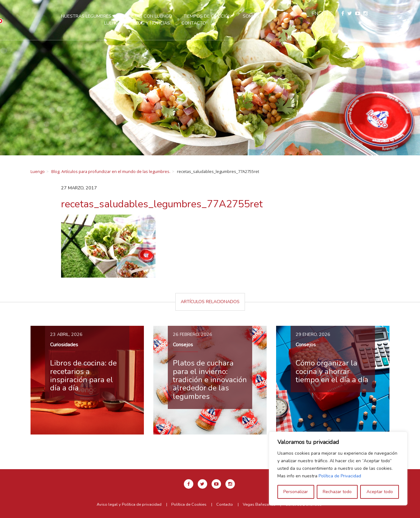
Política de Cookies (189, 504)
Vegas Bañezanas (259, 504)
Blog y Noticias (175, 23)
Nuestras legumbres (109, 16)
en (361, 14)
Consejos (183, 345)
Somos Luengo (283, 16)
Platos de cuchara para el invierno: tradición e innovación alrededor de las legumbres (210, 380)
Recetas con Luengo (170, 16)
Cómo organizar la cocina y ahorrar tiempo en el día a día (332, 371)
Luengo (38, 171)
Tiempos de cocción (230, 16)
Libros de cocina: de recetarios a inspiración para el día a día (83, 375)
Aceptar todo (380, 492)
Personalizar (296, 492)
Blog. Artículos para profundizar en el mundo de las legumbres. (111, 171)
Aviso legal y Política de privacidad (129, 504)
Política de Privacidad (340, 476)
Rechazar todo (337, 492)
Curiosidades (64, 345)
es (375, 14)
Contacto (217, 23)
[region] (338, 469)
